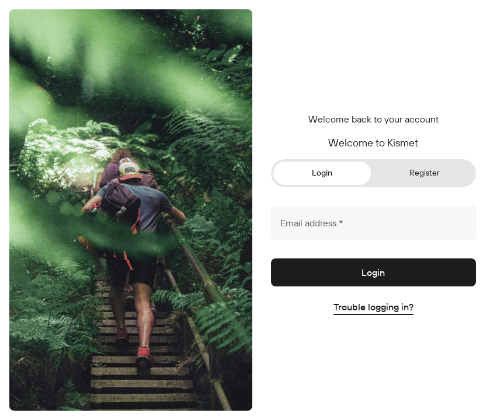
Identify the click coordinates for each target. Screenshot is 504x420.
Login (322, 173)
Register (425, 173)
